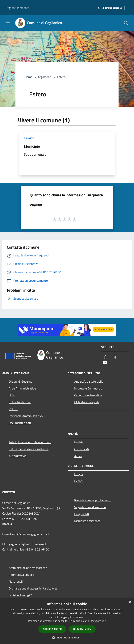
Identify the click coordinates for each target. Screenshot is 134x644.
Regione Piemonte (18, 8)
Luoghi (79, 474)
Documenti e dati (20, 423)
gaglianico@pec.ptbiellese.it (28, 544)
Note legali (16, 581)
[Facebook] (105, 357)
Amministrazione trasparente (28, 568)
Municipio (32, 146)
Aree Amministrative (22, 388)
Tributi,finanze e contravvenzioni (30, 442)
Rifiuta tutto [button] (82, 629)
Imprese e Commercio (88, 388)
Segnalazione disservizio (90, 507)
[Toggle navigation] (8, 23)
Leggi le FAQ (82, 514)
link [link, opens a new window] (104, 621)
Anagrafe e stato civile (89, 381)
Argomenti (45, 77)
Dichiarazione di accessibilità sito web (33, 588)
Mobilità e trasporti (87, 402)
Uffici (12, 395)
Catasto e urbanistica (88, 395)
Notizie (79, 442)
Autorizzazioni (18, 456)
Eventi (78, 481)
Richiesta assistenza (87, 521)
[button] (67, 637)
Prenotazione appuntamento (93, 500)
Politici (13, 409)
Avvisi (78, 456)
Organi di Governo (21, 381)
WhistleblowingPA (21, 595)
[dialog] (67, 621)
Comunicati (82, 449)
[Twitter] (115, 357)
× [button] (130, 602)
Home (28, 77)
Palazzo (29, 138)
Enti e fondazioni (20, 402)
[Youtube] (105, 363)
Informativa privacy (21, 575)
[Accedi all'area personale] (110, 8)
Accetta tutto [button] (52, 629)
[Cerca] (126, 23)
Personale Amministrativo (26, 416)
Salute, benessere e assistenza (29, 449)
